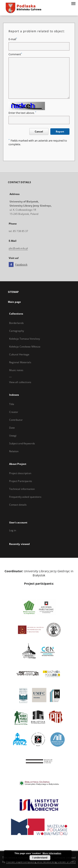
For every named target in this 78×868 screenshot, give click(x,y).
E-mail (13, 39)
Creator (14, 412)
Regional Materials (20, 362)
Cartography (17, 331)
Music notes (16, 370)
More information (52, 853)
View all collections (20, 382)
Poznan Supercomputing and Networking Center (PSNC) (41, 862)
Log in (13, 530)
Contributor (16, 420)
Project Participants (21, 481)
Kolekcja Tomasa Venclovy (25, 339)
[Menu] (73, 3)
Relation (14, 451)
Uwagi (13, 436)
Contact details (18, 505)
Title (12, 404)
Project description (20, 473)
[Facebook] (11, 265)
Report (60, 132)
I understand (40, 858)
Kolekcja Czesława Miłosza (25, 347)
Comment (15, 54)
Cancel (39, 132)
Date (12, 428)
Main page (14, 302)
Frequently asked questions (25, 497)
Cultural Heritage (19, 354)
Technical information (22, 489)
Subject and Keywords (22, 443)
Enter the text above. (22, 113)
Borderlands (16, 323)
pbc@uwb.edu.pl (18, 248)
